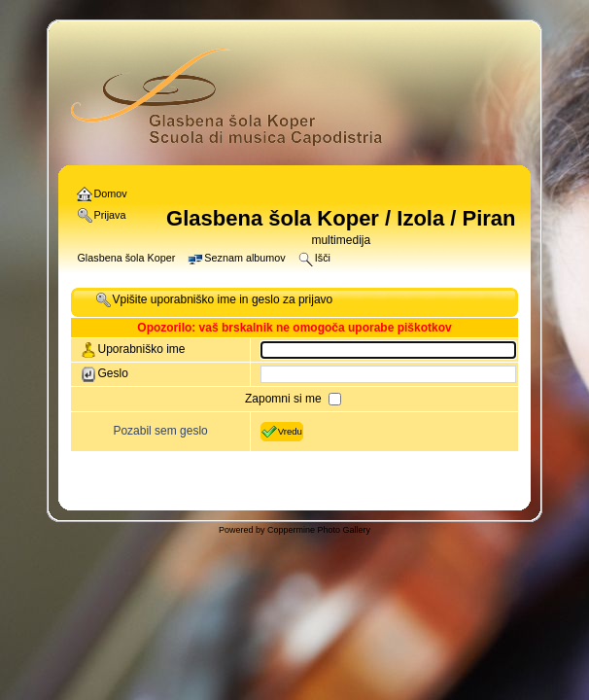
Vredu (282, 432)
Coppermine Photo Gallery (319, 530)
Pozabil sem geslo (160, 431)
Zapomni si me (285, 399)
